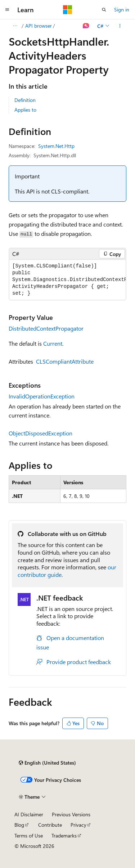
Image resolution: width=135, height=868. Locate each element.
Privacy (78, 825)
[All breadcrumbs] (15, 26)
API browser (39, 26)
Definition (25, 100)
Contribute (50, 825)
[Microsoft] (68, 10)
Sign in (122, 10)
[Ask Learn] (86, 26)
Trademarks (64, 836)
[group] (67, 280)
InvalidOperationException (42, 396)
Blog (19, 825)
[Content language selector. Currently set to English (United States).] (47, 763)
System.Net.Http (56, 146)
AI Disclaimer (29, 814)
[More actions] (120, 26)
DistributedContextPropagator (46, 328)
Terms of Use (29, 836)
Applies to (25, 110)
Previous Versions (71, 814)
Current (53, 343)
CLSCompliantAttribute (65, 361)
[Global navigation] (7, 10)
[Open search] (104, 10)
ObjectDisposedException (40, 433)
